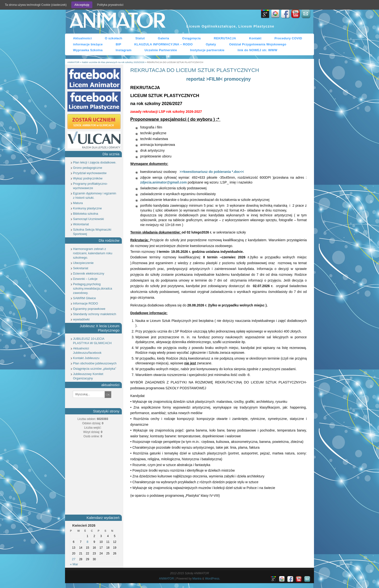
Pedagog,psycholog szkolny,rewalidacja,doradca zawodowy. (93, 288)
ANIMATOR (117, 21)
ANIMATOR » (75, 62)
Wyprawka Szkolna (88, 50)
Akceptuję (82, 5)
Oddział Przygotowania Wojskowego (258, 44)
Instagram (124, 50)
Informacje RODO (85, 303)
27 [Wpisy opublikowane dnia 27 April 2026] (73, 559)
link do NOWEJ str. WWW (258, 50)
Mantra (197, 579)
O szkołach (114, 38)
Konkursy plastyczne (87, 208)
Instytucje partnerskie (207, 50)
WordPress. (212, 579)
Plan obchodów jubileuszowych (95, 363)
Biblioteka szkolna (86, 214)
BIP (119, 44)
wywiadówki (81, 319)
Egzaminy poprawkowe (89, 309)
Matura (78, 203)
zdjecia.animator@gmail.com (164, 182)
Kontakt (255, 38)
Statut (140, 38)
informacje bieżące (88, 44)
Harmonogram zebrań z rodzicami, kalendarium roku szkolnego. (93, 253)
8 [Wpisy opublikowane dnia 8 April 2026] (87, 542)
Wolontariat (81, 224)
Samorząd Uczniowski (88, 219)
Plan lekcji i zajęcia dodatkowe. (95, 162)
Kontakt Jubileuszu (86, 358)
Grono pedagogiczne (88, 168)
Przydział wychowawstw (90, 173)
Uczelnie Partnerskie (161, 50)
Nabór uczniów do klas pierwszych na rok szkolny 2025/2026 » (114, 62)
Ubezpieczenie (83, 263)
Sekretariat (81, 268)
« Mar (74, 564)
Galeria (164, 38)
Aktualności (82, 38)
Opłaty (211, 44)
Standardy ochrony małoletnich (95, 314)
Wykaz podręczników (88, 178)
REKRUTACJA (225, 38)
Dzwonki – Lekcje (85, 279)
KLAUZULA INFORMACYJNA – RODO (164, 44)
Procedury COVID (288, 38)
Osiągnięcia (192, 38)
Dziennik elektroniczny (89, 273)
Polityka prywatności (110, 5)
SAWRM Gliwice (84, 298)
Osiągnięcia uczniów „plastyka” (95, 369)
